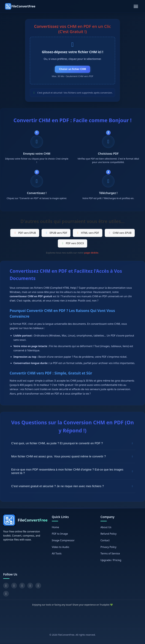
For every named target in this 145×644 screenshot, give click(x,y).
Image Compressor (63, 541)
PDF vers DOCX (73, 244)
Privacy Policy (108, 548)
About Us (106, 528)
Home (55, 528)
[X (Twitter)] (14, 587)
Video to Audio (60, 548)
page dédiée (91, 254)
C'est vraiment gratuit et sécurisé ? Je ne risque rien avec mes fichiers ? (72, 487)
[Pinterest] (30, 587)
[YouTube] (22, 587)
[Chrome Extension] (6, 595)
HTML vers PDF (88, 234)
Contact (105, 541)
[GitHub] (38, 587)
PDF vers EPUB (25, 234)
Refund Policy (109, 535)
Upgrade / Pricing (111, 561)
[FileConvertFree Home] (20, 6)
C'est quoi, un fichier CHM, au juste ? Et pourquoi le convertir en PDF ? (72, 444)
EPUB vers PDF (56, 234)
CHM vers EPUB (120, 234)
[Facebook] (6, 587)
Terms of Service (110, 555)
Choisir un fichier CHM (72, 70)
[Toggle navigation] (136, 6)
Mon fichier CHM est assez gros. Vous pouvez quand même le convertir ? (72, 457)
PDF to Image (60, 535)
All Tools (57, 555)
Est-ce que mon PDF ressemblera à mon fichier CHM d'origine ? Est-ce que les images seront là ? (72, 472)
